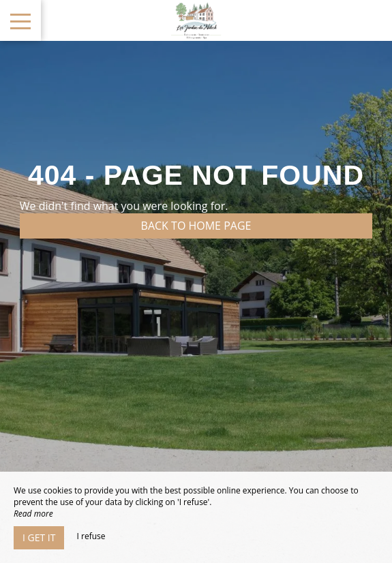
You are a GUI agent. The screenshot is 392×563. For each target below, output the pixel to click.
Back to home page (196, 226)
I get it (39, 537)
